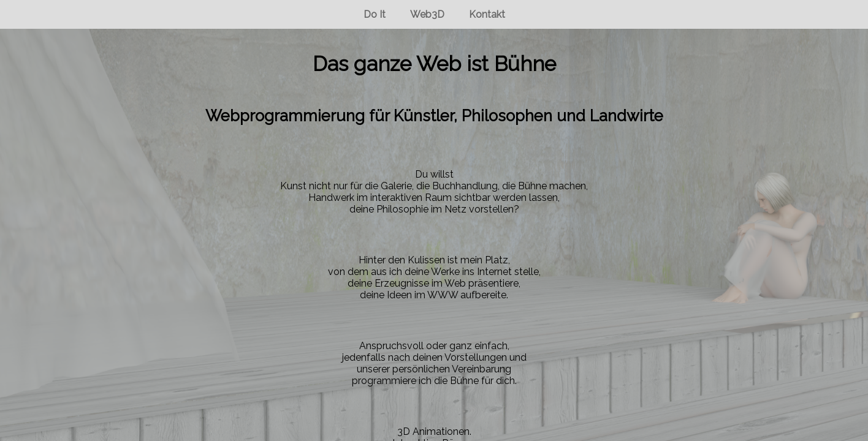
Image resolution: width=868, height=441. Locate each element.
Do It (375, 14)
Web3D (427, 14)
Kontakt (487, 14)
